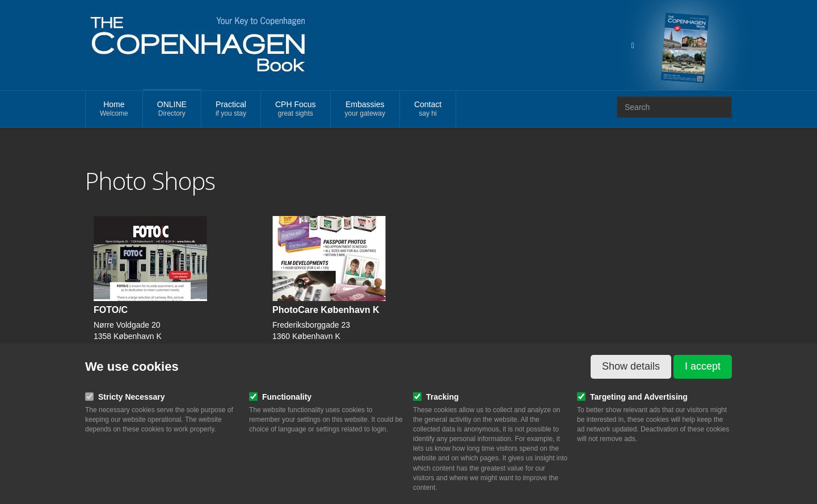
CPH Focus (296, 109)
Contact (428, 109)
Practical (231, 109)
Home (114, 109)
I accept (703, 366)
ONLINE (172, 109)
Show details (631, 366)
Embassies (365, 109)
